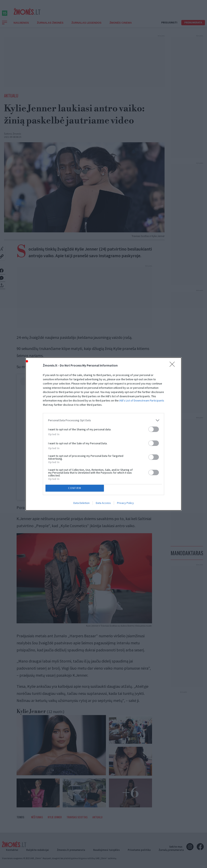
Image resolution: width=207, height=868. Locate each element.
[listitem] (103, 419)
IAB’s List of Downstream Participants (142, 399)
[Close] (173, 364)
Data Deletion (81, 504)
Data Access (103, 504)
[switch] (154, 428)
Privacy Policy (125, 504)
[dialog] (103, 434)
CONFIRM (76, 488)
